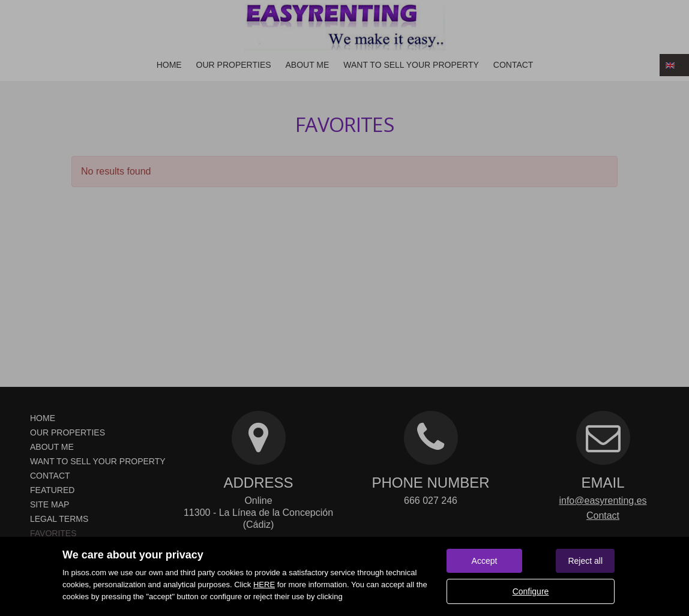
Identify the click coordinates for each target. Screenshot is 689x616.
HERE (264, 585)
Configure (531, 591)
